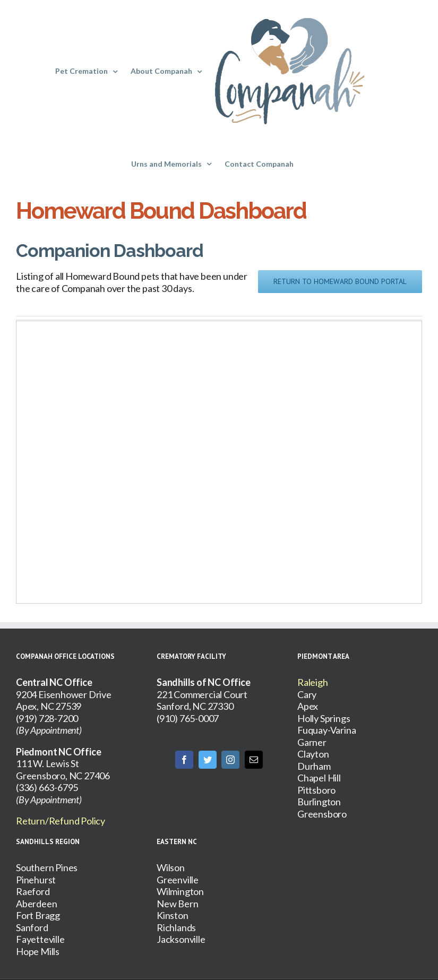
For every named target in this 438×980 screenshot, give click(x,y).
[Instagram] (230, 760)
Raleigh (313, 682)
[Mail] (254, 760)
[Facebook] (184, 760)
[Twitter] (208, 760)
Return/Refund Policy (61, 821)
